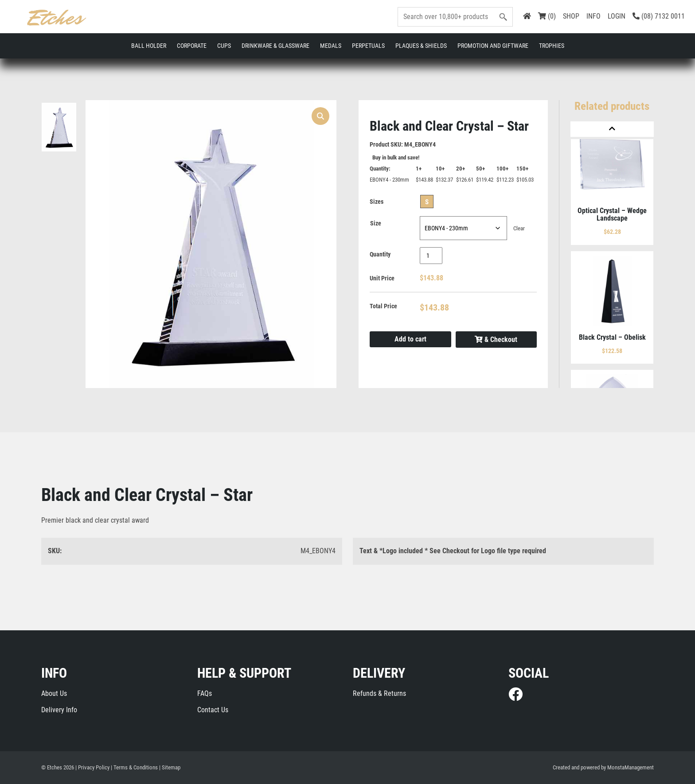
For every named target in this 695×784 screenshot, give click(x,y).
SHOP (571, 16)
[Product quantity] (431, 256)
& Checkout (496, 340)
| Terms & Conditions (134, 767)
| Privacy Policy (92, 767)
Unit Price (382, 278)
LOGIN (617, 16)
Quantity (380, 254)
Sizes (377, 202)
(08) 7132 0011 (659, 16)
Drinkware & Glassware (275, 46)
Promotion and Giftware (493, 46)
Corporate (192, 46)
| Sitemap (170, 767)
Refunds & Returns (379, 693)
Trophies (552, 46)
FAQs (205, 693)
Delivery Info (59, 710)
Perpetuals (368, 46)
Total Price (383, 306)
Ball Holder (149, 46)
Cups (224, 46)
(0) (547, 16)
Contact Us (213, 710)
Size (376, 223)
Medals (331, 46)
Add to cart (410, 339)
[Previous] (612, 129)
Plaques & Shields (421, 46)
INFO (593, 16)
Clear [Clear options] (519, 228)
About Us (54, 693)
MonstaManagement (631, 767)
